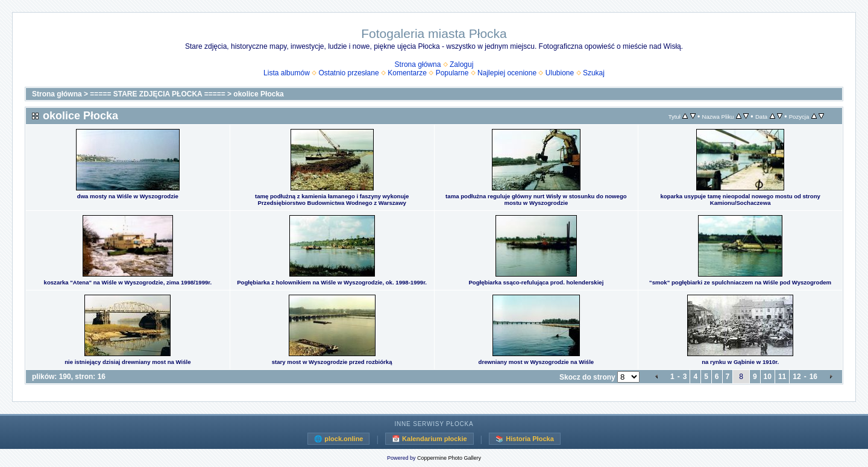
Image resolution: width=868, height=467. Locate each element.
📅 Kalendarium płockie (429, 439)
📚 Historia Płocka (525, 439)
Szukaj (594, 73)
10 (768, 377)
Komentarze (407, 73)
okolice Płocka (258, 94)
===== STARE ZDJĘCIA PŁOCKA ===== (157, 94)
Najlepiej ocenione (507, 73)
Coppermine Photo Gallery (449, 458)
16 (813, 377)
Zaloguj (461, 64)
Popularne (452, 73)
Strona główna (418, 64)
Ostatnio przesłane (349, 73)
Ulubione (560, 73)
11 (782, 377)
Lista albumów (287, 73)
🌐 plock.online (338, 439)
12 (797, 377)
